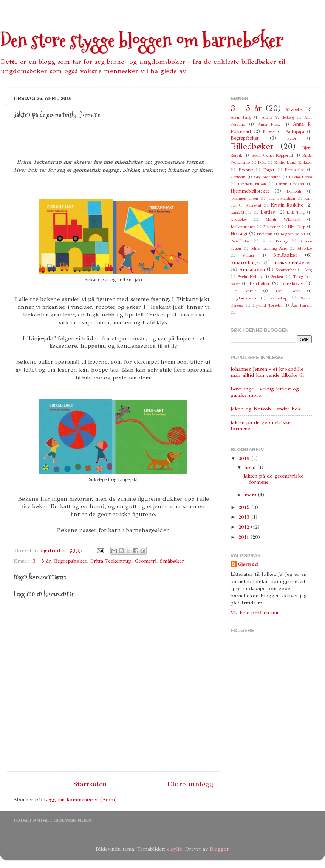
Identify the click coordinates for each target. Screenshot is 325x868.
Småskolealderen (292, 262)
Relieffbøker (240, 241)
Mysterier (271, 227)
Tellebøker (259, 283)
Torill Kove (288, 291)
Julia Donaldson (281, 198)
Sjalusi (248, 255)
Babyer (269, 132)
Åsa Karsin (301, 305)
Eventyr (246, 170)
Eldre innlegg (190, 784)
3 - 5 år (42, 561)
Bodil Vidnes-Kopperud (272, 155)
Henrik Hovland (290, 184)
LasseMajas (241, 212)
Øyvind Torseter (267, 305)
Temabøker (292, 283)
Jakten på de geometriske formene (261, 425)
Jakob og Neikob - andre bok (266, 409)
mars (251, 495)
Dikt (262, 163)
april (251, 467)
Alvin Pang (241, 117)
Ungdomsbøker (244, 298)
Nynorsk (265, 234)
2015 (245, 507)
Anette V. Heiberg (278, 117)
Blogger (219, 849)
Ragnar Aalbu (293, 234)
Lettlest (268, 212)
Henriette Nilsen (252, 184)
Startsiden (90, 784)
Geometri (146, 561)
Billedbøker (252, 146)
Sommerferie (286, 270)
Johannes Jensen (244, 198)
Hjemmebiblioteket (250, 191)
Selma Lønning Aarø (269, 248)
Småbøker (172, 561)
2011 (245, 537)
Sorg (308, 270)
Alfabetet (294, 109)
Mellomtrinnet (243, 227)
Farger (269, 170)
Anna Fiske (269, 124)
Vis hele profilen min (255, 613)
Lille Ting (296, 212)
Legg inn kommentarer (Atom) (80, 799)
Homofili (294, 191)
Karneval (253, 205)
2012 (245, 527)
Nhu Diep (297, 227)
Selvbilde (304, 248)
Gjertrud (248, 564)
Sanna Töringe (275, 241)
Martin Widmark (283, 220)
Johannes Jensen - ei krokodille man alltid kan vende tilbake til (267, 372)
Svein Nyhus (250, 277)
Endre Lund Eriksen (293, 163)
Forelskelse (294, 170)
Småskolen (252, 269)
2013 (245, 517)
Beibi (291, 138)
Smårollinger (246, 262)
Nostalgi (239, 234)
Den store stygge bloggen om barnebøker (142, 40)
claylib (175, 849)
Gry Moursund (267, 177)
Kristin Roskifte (287, 205)
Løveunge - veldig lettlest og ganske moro (265, 392)
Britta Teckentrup (111, 561)
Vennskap (279, 298)
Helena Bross (300, 177)
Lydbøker (239, 220)
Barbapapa (295, 132)
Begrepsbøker (70, 561)
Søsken (277, 277)
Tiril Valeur (243, 291)
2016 (245, 459)
